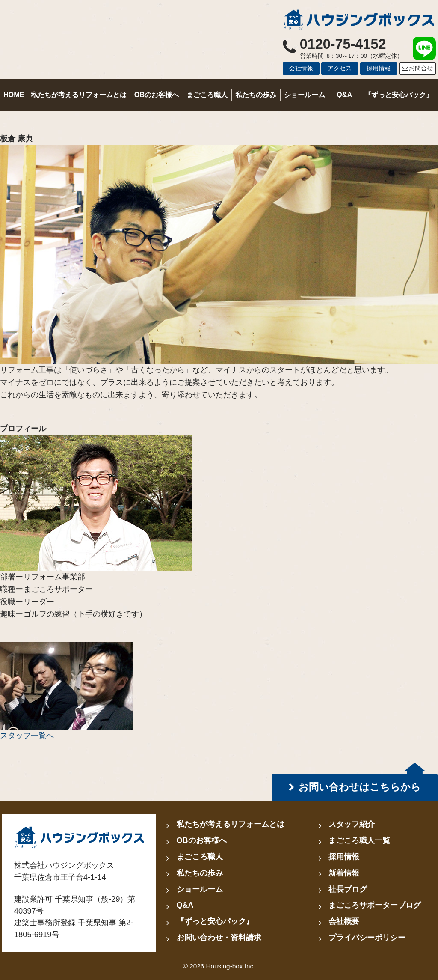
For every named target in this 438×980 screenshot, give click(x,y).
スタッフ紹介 (352, 824)
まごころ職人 (207, 95)
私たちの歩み (256, 95)
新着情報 (344, 873)
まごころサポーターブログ (375, 905)
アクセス (340, 68)
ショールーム (305, 95)
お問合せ (417, 68)
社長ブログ (348, 889)
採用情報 (379, 68)
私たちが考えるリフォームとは (79, 95)
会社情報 (301, 68)
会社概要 (344, 921)
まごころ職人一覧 (359, 840)
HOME (14, 95)
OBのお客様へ (157, 95)
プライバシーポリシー (367, 938)
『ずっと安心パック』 (399, 95)
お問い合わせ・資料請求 (219, 938)
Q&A (344, 95)
